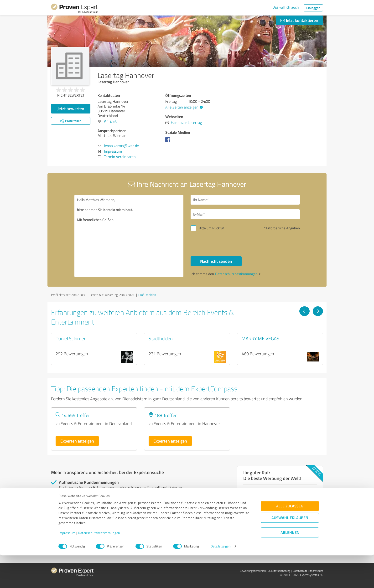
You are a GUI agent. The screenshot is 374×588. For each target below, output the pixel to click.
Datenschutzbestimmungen (99, 566)
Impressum (67, 566)
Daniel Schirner (71, 338)
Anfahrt (110, 121)
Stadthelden (161, 338)
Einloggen (313, 8)
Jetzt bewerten (71, 108)
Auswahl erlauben (290, 550)
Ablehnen (290, 565)
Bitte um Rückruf (211, 228)
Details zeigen (221, 579)
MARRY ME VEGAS (260, 338)
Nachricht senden (216, 261)
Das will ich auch (286, 7)
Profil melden (147, 295)
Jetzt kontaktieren (299, 20)
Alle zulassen (290, 539)
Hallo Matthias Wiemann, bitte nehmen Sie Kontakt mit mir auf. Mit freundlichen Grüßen (129, 236)
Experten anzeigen (77, 441)
